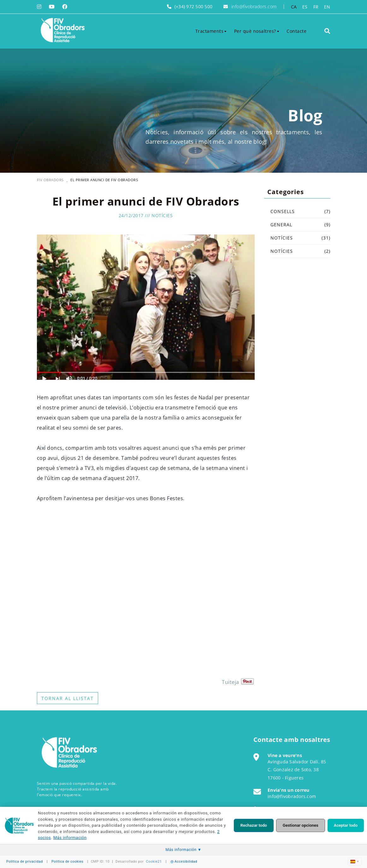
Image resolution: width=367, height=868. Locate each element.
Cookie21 (154, 862)
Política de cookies (68, 862)
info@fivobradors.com (254, 6)
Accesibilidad (184, 862)
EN (327, 7)
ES (305, 7)
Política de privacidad (25, 862)
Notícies (162, 215)
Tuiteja (231, 682)
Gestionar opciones (301, 825)
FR (316, 7)
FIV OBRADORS (50, 180)
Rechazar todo (254, 825)
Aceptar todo (346, 825)
